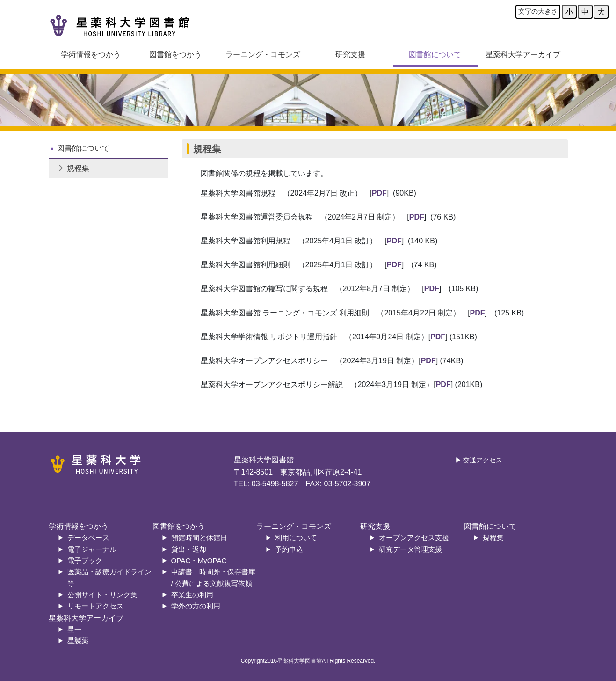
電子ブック (85, 560)
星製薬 (78, 641)
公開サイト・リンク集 (102, 595)
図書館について (435, 55)
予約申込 (289, 549)
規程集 (74, 168)
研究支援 (350, 55)
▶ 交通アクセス (479, 460)
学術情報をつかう (91, 55)
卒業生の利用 (192, 595)
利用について (296, 538)
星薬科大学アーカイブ (523, 55)
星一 (74, 629)
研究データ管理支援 (410, 549)
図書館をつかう (175, 55)
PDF (379, 193)
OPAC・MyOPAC (199, 560)
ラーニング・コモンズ (263, 55)
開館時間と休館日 (199, 538)
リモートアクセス (95, 606)
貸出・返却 (189, 549)
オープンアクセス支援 (414, 538)
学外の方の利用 (196, 606)
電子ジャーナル (92, 549)
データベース (88, 538)
